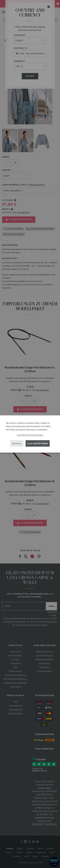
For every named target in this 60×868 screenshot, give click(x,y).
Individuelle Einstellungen (30, 435)
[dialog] (30, 434)
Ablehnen (17, 443)
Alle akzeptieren (38, 443)
